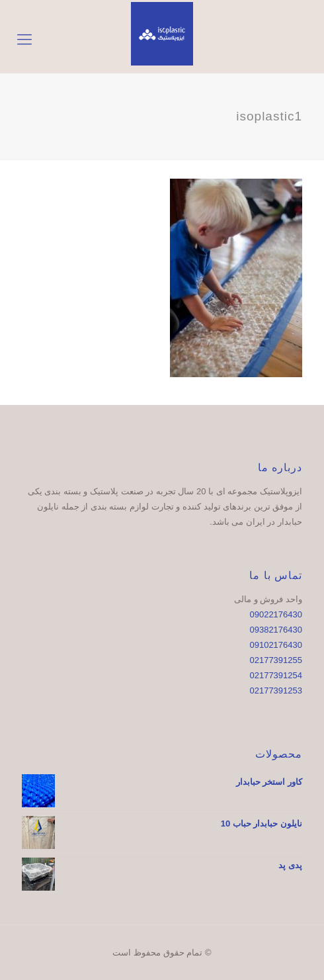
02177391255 (276, 660)
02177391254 (276, 675)
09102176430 (276, 645)
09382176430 (276, 630)
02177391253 (276, 690)
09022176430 (276, 614)
